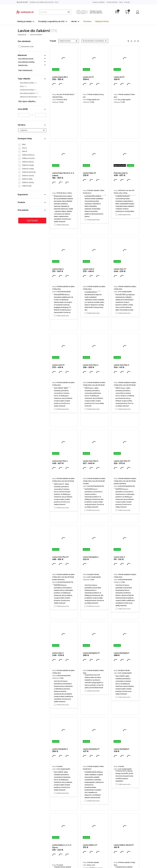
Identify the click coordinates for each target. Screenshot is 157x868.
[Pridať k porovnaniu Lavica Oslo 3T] (116, 409)
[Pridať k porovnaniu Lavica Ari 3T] (86, 220)
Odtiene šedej (25, 179)
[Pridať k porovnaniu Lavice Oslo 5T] (55, 508)
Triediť (53, 41)
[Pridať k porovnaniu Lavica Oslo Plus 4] (55, 606)
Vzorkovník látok (112, 2)
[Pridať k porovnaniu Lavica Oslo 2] (116, 697)
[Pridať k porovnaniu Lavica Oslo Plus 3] (116, 510)
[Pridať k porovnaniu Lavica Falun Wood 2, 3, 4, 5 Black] (55, 316)
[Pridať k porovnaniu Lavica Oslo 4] (55, 409)
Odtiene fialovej (26, 162)
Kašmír (23, 151)
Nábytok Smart (102, 21)
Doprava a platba (99, 2)
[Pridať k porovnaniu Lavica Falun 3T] (86, 313)
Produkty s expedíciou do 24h (51, 21)
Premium (87, 21)
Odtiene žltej (25, 186)
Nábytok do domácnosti (29, 97)
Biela (22, 145)
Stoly (22, 86)
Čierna (22, 148)
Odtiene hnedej (26, 165)
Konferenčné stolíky (27, 90)
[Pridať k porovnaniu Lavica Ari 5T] (116, 214)
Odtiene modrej (26, 169)
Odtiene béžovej (26, 155)
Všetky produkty (24, 21)
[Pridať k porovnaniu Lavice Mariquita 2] (86, 691)
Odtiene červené (26, 158)
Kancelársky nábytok (27, 93)
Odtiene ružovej (26, 176)
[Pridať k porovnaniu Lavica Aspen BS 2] (55, 225)
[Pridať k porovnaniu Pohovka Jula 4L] (116, 313)
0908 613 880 (22, 2)
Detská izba (23, 65)
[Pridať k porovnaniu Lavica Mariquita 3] (116, 784)
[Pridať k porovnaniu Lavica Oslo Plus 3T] (116, 609)
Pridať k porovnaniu (63, 225)
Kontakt (127, 2)
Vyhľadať (32, 220)
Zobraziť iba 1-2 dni (26, 46)
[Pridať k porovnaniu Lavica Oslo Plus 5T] (55, 705)
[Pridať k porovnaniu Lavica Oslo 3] (55, 793)
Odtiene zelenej (26, 183)
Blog (121, 2)
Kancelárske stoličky (26, 62)
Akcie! (74, 21)
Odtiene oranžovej (27, 172)
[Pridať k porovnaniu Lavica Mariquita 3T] (86, 801)
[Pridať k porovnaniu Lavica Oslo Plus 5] (86, 606)
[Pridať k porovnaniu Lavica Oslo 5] (86, 409)
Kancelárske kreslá (26, 59)
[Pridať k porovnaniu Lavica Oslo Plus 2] (86, 510)
